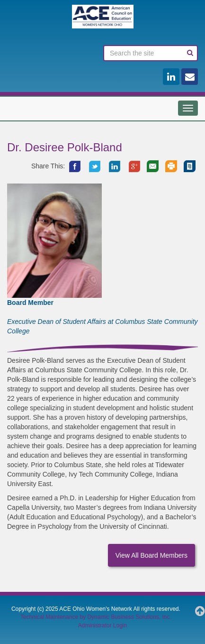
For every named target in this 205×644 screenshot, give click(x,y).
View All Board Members (152, 555)
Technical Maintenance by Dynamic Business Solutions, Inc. (96, 617)
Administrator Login (102, 626)
